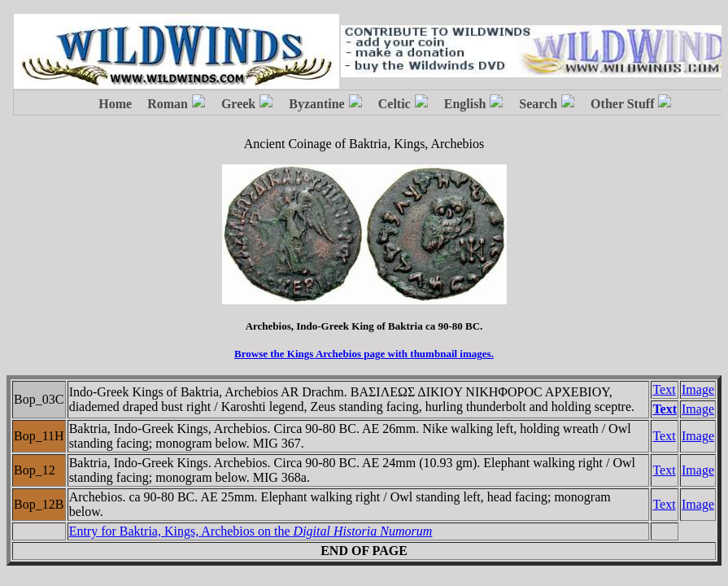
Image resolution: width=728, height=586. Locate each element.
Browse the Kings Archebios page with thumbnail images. (364, 354)
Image (698, 389)
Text (664, 389)
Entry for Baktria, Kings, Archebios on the (251, 531)
